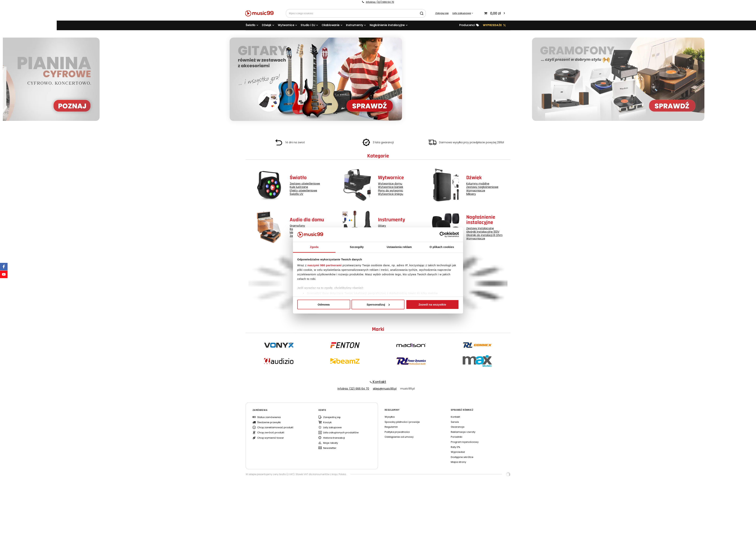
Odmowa (324, 304)
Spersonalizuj (378, 304)
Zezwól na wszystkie (432, 304)
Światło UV (296, 194)
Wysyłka (390, 417)
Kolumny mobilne (478, 184)
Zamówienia (260, 410)
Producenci (467, 25)
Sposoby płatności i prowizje (402, 422)
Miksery (471, 194)
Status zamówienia (269, 417)
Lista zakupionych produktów (341, 433)
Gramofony (297, 226)
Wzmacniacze (476, 191)
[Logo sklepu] (261, 13)
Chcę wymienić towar (271, 438)
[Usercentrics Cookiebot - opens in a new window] (442, 235)
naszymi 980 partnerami (325, 265)
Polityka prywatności (397, 432)
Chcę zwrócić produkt (271, 433)
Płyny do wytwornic (391, 191)
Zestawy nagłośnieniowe (482, 187)
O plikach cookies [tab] (442, 247)
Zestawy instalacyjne (480, 228)
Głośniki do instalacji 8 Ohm (484, 235)
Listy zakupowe (462, 13)
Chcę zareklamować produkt (275, 428)
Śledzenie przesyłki (269, 422)
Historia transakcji (334, 438)
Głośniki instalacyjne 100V (483, 232)
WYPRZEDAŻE (492, 25)
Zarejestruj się (332, 417)
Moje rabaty (331, 443)
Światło (251, 25)
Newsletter (330, 448)
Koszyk (327, 422)
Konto (322, 410)
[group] (378, 80)
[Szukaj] (422, 13)
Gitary (382, 226)
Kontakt (379, 382)
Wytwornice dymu (390, 184)
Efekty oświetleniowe (303, 191)
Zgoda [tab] (314, 247)
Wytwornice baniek (391, 187)
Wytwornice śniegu (391, 194)
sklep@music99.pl (385, 389)
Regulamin (391, 427)
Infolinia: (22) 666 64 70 (380, 2)
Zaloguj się (442, 13)
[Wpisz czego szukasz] (356, 13)
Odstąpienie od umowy (399, 437)
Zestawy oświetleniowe (305, 184)
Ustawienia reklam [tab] (399, 247)
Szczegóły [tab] (357, 247)
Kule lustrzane (299, 187)
